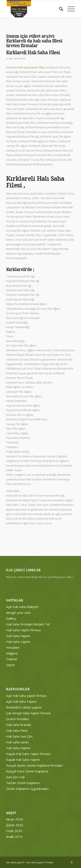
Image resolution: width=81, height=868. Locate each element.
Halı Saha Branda (18, 725)
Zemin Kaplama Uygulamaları (27, 789)
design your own (18, 613)
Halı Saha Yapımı (18, 636)
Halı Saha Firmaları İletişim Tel (28, 624)
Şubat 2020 (15, 825)
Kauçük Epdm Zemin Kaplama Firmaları (34, 765)
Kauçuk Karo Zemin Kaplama (27, 771)
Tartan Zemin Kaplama (23, 783)
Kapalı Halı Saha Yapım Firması (28, 754)
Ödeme (12, 659)
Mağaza (12, 653)
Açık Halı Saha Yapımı (21, 701)
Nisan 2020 (14, 819)
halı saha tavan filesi (32, 67)
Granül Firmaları (17, 719)
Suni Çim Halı (15, 777)
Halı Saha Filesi (17, 59)
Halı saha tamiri (17, 742)
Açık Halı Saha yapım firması (26, 696)
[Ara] (59, 9)
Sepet (10, 665)
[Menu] (69, 9)
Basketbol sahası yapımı (24, 707)
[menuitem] (59, 9)
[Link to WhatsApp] (72, 862)
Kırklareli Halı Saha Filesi (33, 53)
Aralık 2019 (14, 837)
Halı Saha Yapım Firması (23, 630)
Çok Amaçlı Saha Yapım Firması (28, 713)
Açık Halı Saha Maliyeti (22, 607)
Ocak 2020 (14, 831)
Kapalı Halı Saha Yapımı (23, 760)
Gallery (11, 618)
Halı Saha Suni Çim (19, 736)
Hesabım (13, 647)
